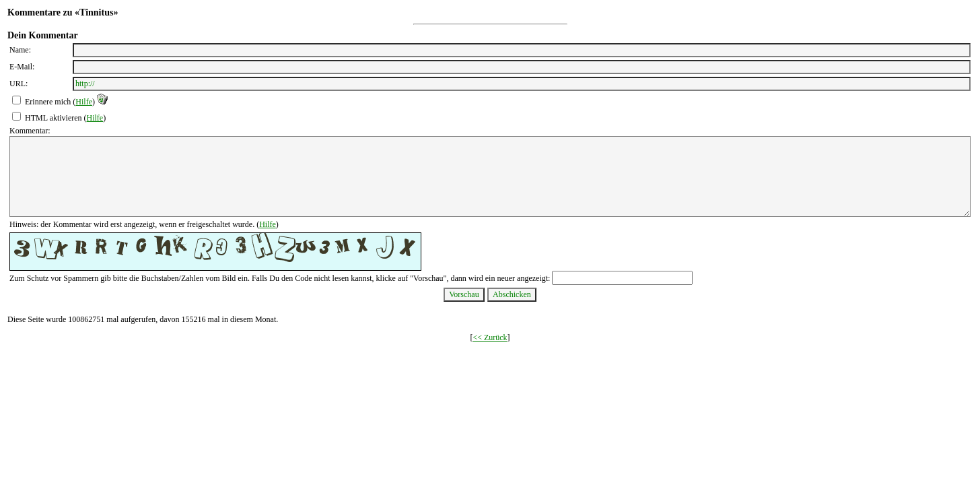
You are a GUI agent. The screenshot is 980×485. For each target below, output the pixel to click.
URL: (19, 84)
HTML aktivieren (54, 118)
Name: (20, 50)
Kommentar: (30, 131)
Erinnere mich (48, 102)
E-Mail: (22, 67)
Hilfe (84, 102)
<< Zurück (490, 337)
